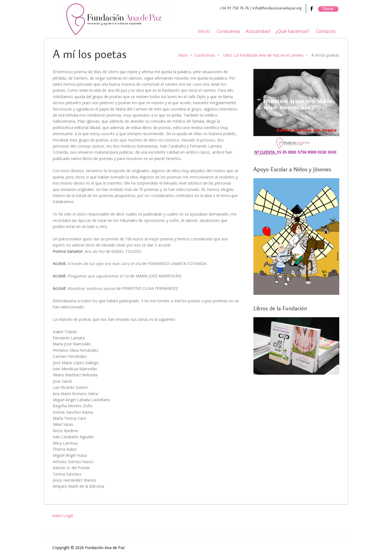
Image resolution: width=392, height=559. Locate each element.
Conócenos (228, 31)
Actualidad (258, 31)
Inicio (204, 31)
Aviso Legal (63, 515)
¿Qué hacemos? (292, 31)
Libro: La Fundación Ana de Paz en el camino (263, 55)
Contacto (326, 31)
